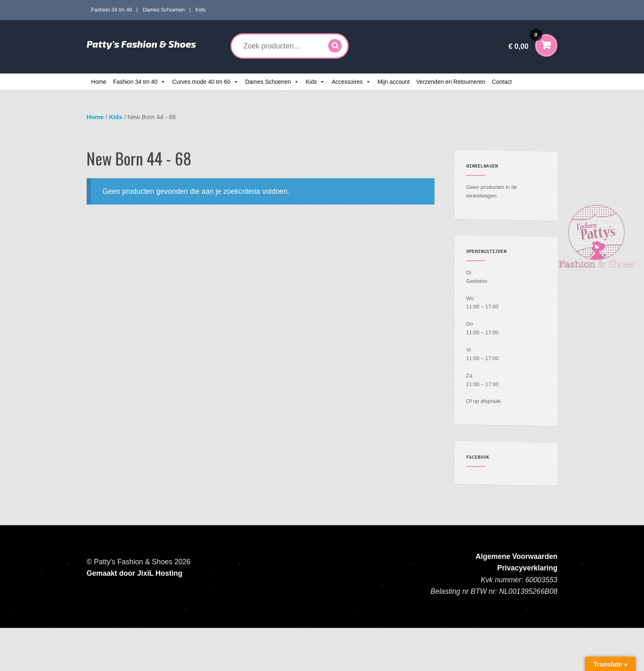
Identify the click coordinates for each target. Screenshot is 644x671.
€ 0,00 (525, 41)
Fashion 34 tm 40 (112, 10)
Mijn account (394, 82)
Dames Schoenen (164, 10)
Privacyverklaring (528, 568)
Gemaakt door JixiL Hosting (135, 573)
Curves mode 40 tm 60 (201, 82)
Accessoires (347, 82)
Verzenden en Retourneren (451, 82)
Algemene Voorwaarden (516, 556)
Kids (201, 10)
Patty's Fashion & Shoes (141, 44)
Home (99, 82)
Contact (502, 82)
